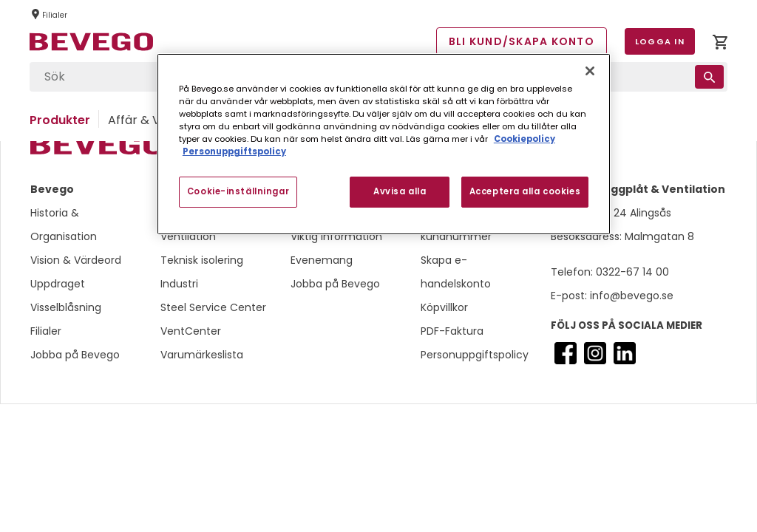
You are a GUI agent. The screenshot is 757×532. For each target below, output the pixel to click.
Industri (179, 284)
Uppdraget (58, 284)
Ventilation (188, 236)
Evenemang (322, 260)
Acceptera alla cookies (525, 191)
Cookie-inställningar (238, 191)
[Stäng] (590, 71)
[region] (384, 144)
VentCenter (191, 331)
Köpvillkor (444, 307)
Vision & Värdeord (76, 260)
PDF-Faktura (452, 331)
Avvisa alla (400, 191)
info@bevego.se (630, 296)
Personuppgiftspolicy (475, 355)
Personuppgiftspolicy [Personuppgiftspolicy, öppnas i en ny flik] (234, 151)
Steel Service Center (213, 307)
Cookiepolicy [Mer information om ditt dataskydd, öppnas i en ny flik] (525, 139)
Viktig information (336, 236)
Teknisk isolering (202, 260)
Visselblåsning (66, 307)
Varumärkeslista (202, 355)
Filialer (46, 331)
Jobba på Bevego (75, 355)
